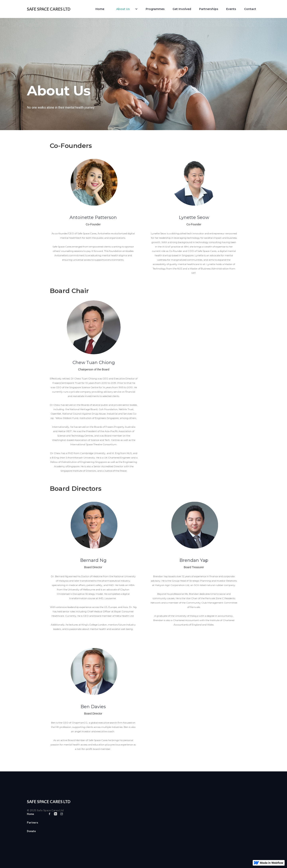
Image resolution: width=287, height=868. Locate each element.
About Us (123, 9)
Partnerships (209, 9)
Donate (31, 831)
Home (100, 9)
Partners (32, 823)
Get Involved (182, 9)
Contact (250, 9)
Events (231, 9)
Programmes (155, 9)
